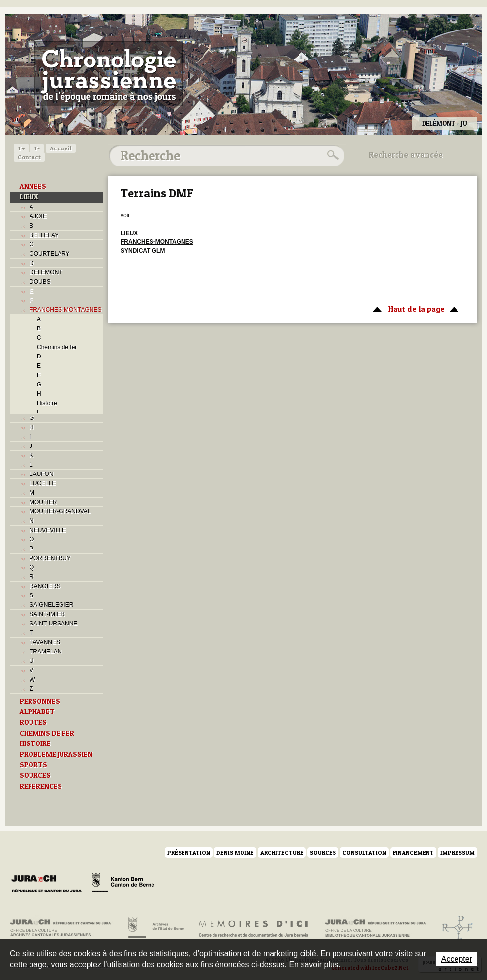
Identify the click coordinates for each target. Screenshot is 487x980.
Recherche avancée (406, 155)
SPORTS (33, 765)
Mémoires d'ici (254, 928)
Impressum (457, 852)
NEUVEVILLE (48, 530)
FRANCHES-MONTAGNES (65, 310)
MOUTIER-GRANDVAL (60, 511)
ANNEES (33, 186)
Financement (413, 852)
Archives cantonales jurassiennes (64, 928)
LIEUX (29, 197)
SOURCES (35, 775)
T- (37, 148)
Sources (323, 852)
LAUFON (42, 474)
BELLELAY (44, 235)
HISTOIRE (35, 743)
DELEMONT (46, 272)
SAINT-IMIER (47, 614)
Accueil (61, 148)
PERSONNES (40, 701)
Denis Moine (235, 852)
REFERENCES (41, 786)
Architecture (282, 852)
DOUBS (40, 282)
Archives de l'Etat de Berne (155, 928)
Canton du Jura (49, 884)
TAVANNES (45, 642)
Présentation (189, 852)
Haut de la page (414, 308)
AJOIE (38, 216)
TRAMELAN (46, 652)
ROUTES (33, 722)
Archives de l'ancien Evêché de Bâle (454, 928)
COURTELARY (50, 254)
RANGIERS (45, 586)
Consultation (364, 852)
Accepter (457, 959)
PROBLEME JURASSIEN (56, 754)
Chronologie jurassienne (108, 74)
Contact (29, 157)
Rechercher (332, 155)
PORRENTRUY (50, 558)
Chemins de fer (57, 347)
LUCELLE (43, 483)
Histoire (47, 403)
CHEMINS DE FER (47, 733)
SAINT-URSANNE (53, 624)
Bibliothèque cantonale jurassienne (376, 928)
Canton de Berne (123, 884)
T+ (21, 148)
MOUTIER (43, 502)
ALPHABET (37, 712)
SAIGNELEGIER (51, 605)
